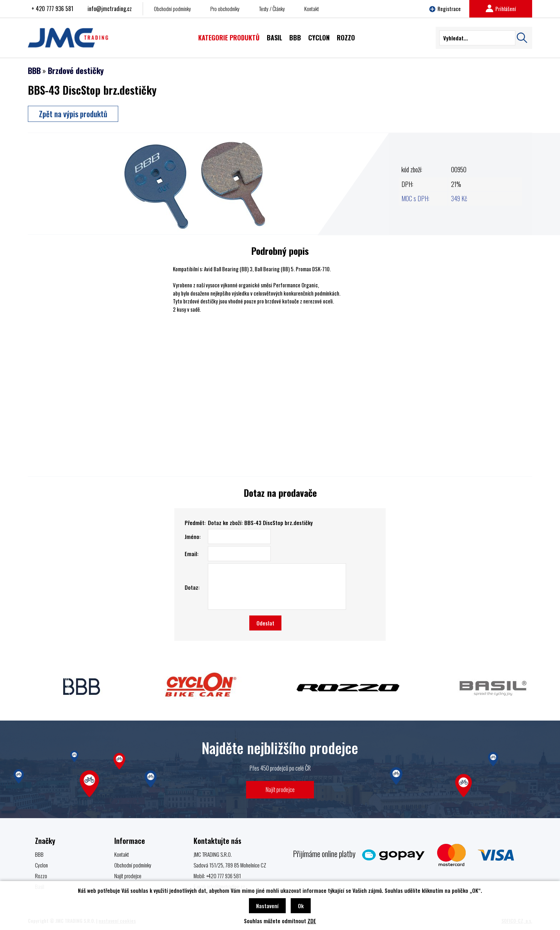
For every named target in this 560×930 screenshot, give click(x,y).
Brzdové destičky (76, 70)
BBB (34, 70)
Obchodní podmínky (172, 9)
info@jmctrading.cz (110, 9)
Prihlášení (501, 9)
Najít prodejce (280, 789)
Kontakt (312, 9)
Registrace (445, 9)
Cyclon (41, 865)
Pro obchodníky (225, 9)
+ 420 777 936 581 (52, 9)
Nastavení (267, 906)
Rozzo (41, 876)
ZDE (312, 921)
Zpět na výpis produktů (73, 114)
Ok (301, 906)
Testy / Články (272, 9)
